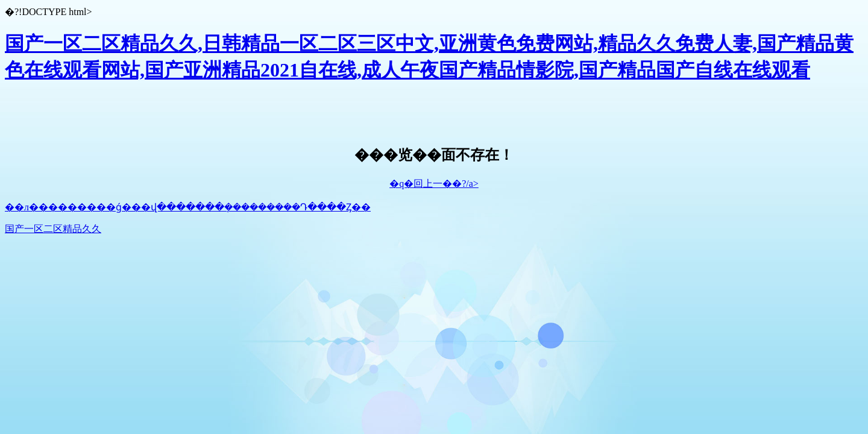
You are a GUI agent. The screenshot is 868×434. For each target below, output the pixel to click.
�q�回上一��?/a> (434, 184)
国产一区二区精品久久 (53, 229)
